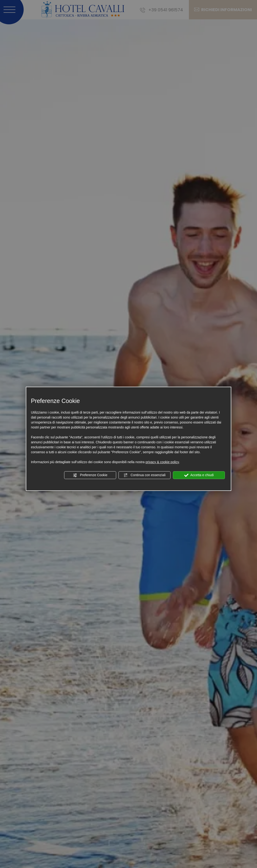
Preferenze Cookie (90, 475)
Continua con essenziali (144, 475)
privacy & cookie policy (162, 462)
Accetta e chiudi (199, 475)
